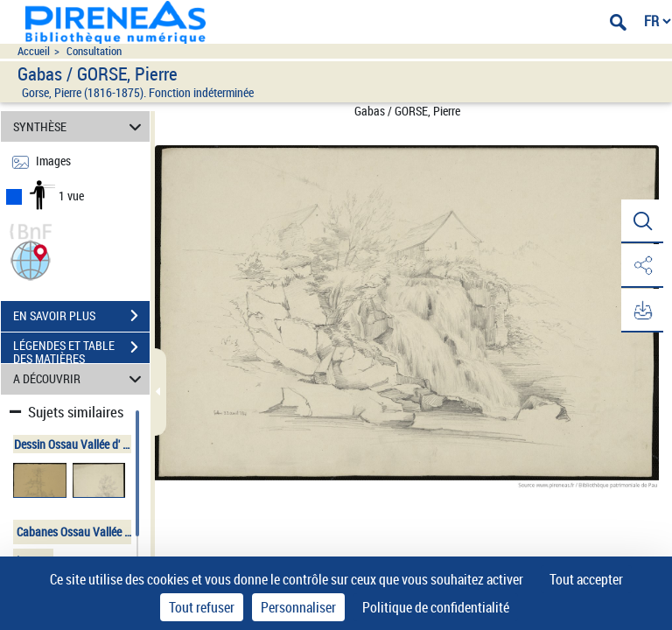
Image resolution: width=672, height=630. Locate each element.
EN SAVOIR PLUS (81, 316)
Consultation (94, 51)
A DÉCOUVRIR (80, 379)
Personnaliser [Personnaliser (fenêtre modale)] (298, 607)
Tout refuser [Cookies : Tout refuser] (202, 607)
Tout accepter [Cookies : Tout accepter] (586, 579)
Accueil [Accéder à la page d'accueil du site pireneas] (34, 51)
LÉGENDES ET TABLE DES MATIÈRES (81, 349)
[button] (31, 259)
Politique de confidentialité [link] (436, 607)
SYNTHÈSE (80, 126)
